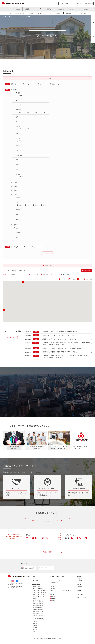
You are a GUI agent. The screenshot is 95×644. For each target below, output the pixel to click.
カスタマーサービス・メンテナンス (60, 581)
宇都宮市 (18, 110)
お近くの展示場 (64, 3)
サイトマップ (80, 594)
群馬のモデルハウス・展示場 (39, 594)
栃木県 (16, 90)
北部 (44, 112)
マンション (29, 84)
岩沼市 (18, 215)
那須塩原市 (19, 155)
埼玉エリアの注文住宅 (38, 608)
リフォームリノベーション (38, 9)
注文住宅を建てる (36, 584)
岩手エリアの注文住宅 (38, 616)
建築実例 (35, 598)
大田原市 (18, 150)
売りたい (40, 13)
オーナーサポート (74, 9)
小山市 (18, 146)
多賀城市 (18, 219)
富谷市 (18, 198)
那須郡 (18, 138)
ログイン (79, 590)
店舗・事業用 (56, 84)
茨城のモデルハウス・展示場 (39, 592)
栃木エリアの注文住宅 (38, 602)
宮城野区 (37, 205)
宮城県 (16, 195)
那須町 (21, 141)
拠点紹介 (53, 601)
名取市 (18, 210)
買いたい (31, 13)
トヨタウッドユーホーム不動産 (17, 13)
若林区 (45, 205)
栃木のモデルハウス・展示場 (39, 590)
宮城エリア (35, 629)
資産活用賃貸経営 (49, 9)
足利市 (18, 117)
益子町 (29, 129)
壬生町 (21, 95)
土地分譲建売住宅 (27, 9)
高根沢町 (21, 177)
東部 (20, 112)
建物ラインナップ (37, 587)
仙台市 (18, 203)
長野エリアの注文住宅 (38, 610)
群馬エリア (35, 623)
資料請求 (80, 587)
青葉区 (21, 205)
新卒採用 (80, 579)
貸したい (50, 13)
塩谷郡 (18, 174)
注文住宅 (18, 9)
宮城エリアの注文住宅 (38, 612)
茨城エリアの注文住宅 (38, 604)
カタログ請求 (76, 3)
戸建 (15, 84)
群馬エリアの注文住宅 (38, 606)
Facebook (17, 581)
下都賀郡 (18, 93)
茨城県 (16, 182)
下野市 (18, 160)
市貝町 (21, 129)
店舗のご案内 (69, 13)
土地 (42, 84)
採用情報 (79, 577)
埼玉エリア (35, 627)
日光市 (18, 100)
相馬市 (18, 228)
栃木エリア (35, 621)
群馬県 (16, 186)
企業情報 (86, 9)
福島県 (16, 225)
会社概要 (53, 599)
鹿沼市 (18, 122)
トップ (9, 9)
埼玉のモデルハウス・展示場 (39, 596)
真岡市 (18, 169)
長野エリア (35, 631)
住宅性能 (53, 589)
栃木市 (18, 134)
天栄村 (18, 238)
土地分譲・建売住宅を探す (38, 619)
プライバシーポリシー (82, 598)
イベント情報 (35, 580)
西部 (28, 112)
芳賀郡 (18, 126)
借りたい (59, 13)
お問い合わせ (88, 3)
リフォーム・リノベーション (58, 579)
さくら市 (18, 105)
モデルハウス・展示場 (38, 589)
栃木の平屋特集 (36, 600)
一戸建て (46, 274)
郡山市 (18, 233)
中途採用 (80, 581)
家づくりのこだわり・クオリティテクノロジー (62, 591)
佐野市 (18, 165)
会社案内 (53, 597)
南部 (36, 112)
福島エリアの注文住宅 (38, 614)
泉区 (28, 205)
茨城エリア (35, 625)
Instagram (12, 581)
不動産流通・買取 (61, 9)
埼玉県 (16, 191)
